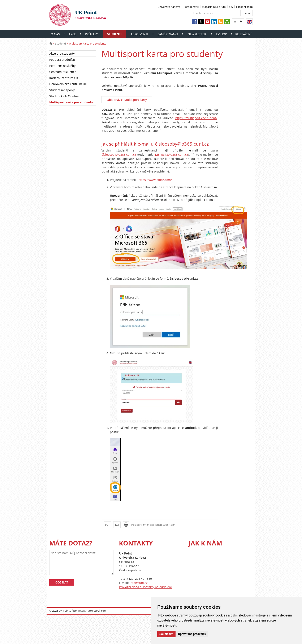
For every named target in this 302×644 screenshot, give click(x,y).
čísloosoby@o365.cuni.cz (119, 155)
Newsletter (197, 34)
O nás (55, 34)
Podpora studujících (63, 60)
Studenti (114, 34)
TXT (117, 525)
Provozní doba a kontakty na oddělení (145, 587)
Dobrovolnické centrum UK (68, 84)
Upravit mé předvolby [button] (192, 634)
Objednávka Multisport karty (127, 100)
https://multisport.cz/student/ (196, 118)
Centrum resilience (63, 72)
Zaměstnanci (168, 34)
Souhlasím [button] (166, 634)
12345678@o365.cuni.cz (171, 155)
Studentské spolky (62, 90)
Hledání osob (244, 7)
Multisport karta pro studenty (71, 102)
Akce (72, 34)
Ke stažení (243, 34)
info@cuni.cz (139, 583)
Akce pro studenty (62, 53)
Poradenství (191, 7)
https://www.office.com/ (155, 180)
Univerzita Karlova (169, 7)
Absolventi (139, 34)
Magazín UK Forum (214, 7)
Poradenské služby (62, 66)
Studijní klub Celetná (64, 96)
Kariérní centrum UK (64, 78)
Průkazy (92, 34)
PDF (107, 525)
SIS (231, 7)
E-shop (221, 34)
